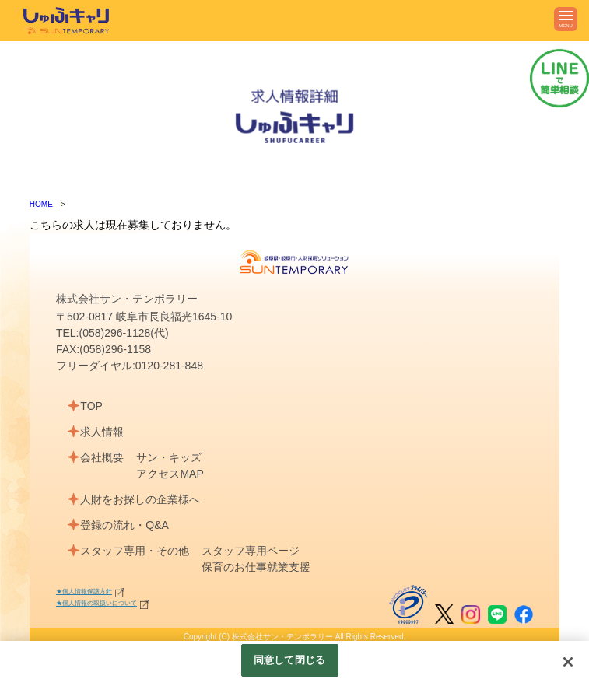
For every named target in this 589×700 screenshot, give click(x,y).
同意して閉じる (289, 660)
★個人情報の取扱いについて (107, 602)
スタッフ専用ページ (257, 551)
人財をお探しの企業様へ (143, 499)
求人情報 (105, 432)
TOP (95, 406)
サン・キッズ (175, 457)
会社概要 (105, 457)
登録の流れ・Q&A (128, 525)
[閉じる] (568, 662)
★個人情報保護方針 (91, 591)
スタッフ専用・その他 (138, 551)
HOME (41, 204)
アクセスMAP (176, 474)
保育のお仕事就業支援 (262, 567)
